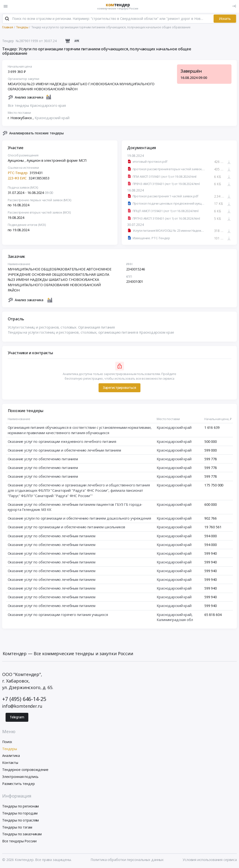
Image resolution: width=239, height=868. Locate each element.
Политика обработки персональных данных (127, 860)
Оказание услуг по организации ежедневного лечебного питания (62, 442)
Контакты (10, 763)
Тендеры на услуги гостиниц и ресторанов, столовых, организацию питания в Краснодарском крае (91, 333)
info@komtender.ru (22, 707)
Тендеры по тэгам (17, 827)
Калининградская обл (175, 620)
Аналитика (11, 756)
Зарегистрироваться (119, 388)
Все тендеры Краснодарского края (37, 106)
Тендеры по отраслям (20, 820)
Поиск (7, 742)
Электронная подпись (20, 777)
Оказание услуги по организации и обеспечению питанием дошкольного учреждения (79, 519)
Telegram (17, 717)
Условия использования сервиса (210, 860)
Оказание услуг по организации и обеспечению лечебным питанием (64, 450)
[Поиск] (7, 19)
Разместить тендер (19, 784)
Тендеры (10, 749)
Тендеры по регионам (20, 806)
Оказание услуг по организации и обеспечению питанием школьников (66, 527)
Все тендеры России (19, 841)
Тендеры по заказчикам (22, 834)
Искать (225, 19)
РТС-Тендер (18, 173)
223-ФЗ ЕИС (17, 178)
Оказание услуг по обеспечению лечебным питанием (52, 536)
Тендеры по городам (20, 813)
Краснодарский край (52, 118)
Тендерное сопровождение (25, 770)
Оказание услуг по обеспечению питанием (43, 459)
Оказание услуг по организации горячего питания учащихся (58, 615)
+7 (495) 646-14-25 (24, 699)
